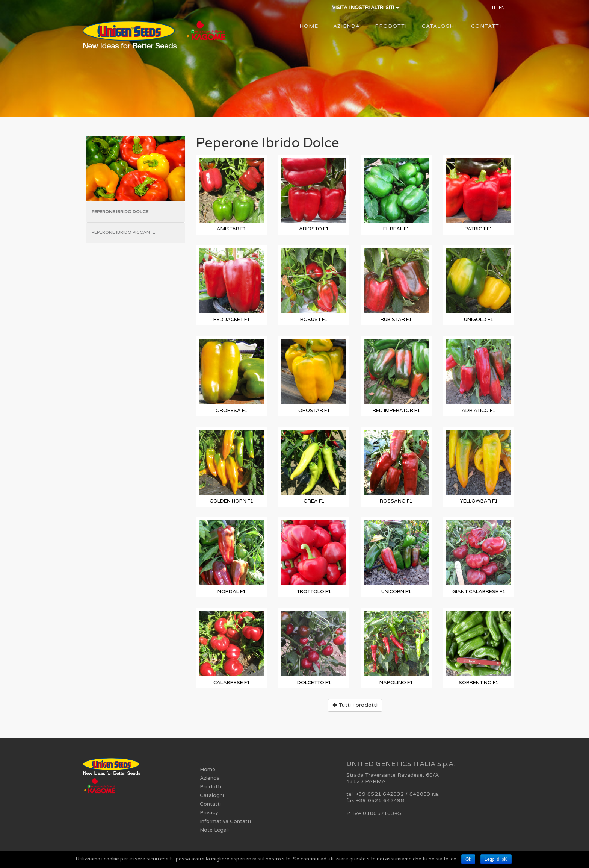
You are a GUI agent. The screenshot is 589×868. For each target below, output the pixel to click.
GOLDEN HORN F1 (231, 501)
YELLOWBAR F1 (479, 501)
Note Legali (214, 830)
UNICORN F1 (396, 592)
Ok (468, 859)
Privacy (209, 813)
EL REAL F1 (396, 229)
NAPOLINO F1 (396, 683)
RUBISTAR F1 (396, 320)
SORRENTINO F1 (479, 683)
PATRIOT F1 (479, 229)
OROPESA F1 (232, 411)
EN (502, 8)
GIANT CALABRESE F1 (479, 592)
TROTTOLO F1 (314, 592)
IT (494, 8)
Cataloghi (439, 26)
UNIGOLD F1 (479, 320)
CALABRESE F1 (232, 683)
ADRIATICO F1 (479, 411)
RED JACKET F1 (232, 320)
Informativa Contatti (225, 821)
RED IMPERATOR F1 (396, 411)
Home (309, 26)
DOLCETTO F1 (314, 683)
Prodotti (391, 26)
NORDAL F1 (232, 592)
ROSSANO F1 (396, 501)
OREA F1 (314, 501)
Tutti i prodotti (355, 705)
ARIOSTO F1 (314, 229)
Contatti (486, 26)
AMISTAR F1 (231, 229)
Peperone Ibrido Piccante (123, 232)
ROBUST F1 (314, 320)
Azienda (347, 26)
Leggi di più (496, 859)
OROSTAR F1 (314, 411)
